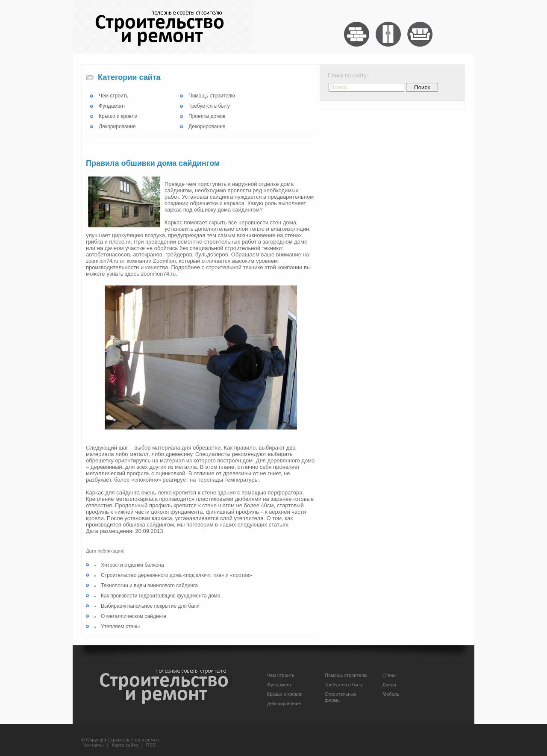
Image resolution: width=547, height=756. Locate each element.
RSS (151, 745)
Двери (389, 685)
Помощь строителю (212, 96)
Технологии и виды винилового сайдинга (149, 585)
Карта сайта (125, 745)
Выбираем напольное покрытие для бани (150, 606)
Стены (390, 675)
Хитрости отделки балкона (132, 565)
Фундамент (112, 106)
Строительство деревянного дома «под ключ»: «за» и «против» (176, 575)
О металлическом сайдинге (134, 616)
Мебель (391, 694)
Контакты (94, 745)
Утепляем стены (120, 627)
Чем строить (114, 96)
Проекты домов (207, 116)
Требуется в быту (209, 106)
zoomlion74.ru (102, 261)
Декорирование (117, 126)
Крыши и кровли (118, 116)
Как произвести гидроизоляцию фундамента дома (161, 596)
